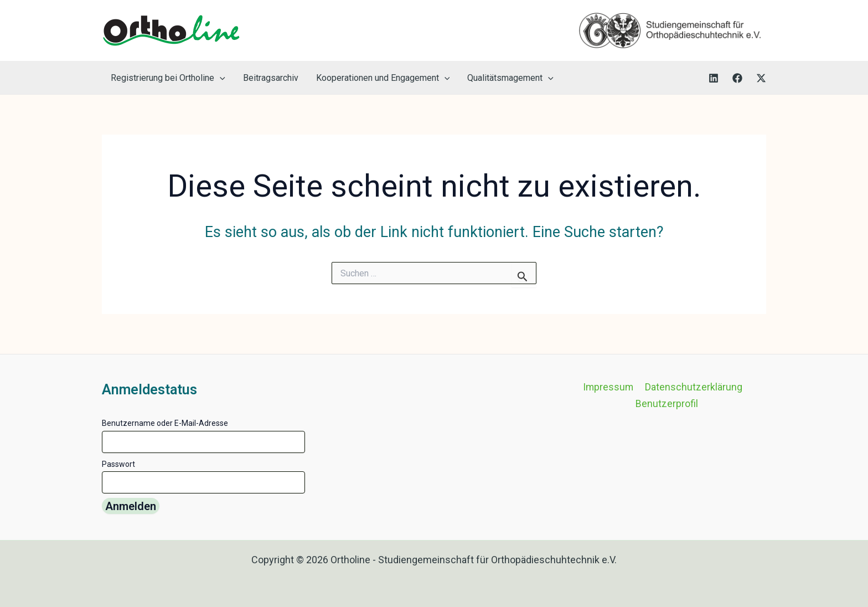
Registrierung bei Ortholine (168, 78)
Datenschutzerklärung (693, 387)
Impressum (609, 387)
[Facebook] (737, 78)
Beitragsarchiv (271, 78)
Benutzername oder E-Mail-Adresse (165, 423)
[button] (220, 78)
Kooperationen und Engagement (383, 78)
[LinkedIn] (714, 78)
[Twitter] (761, 78)
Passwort (118, 464)
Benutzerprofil (667, 404)
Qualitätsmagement (510, 78)
